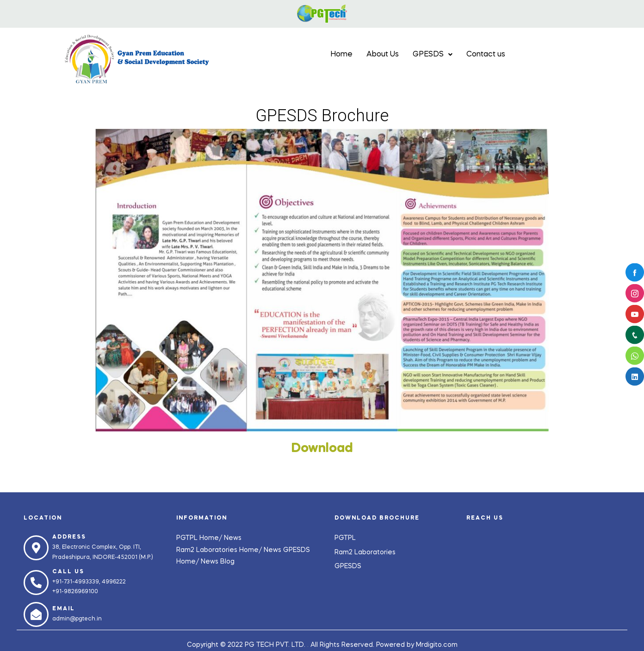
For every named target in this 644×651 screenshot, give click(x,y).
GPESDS (433, 55)
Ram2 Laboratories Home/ (220, 550)
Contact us (486, 55)
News (233, 538)
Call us (68, 572)
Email (64, 609)
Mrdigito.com (437, 645)
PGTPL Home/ (200, 538)
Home (341, 55)
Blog (227, 562)
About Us (383, 55)
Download (322, 449)
